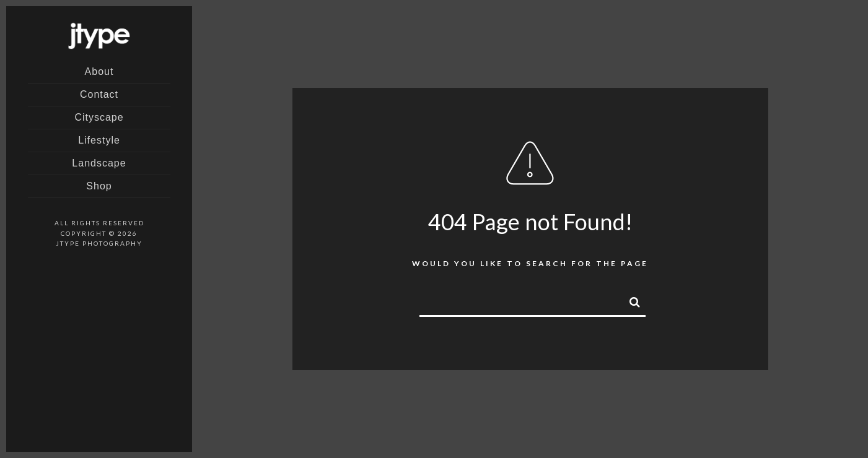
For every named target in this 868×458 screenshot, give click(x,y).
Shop (99, 186)
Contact (99, 94)
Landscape (99, 163)
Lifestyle (99, 140)
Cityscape (99, 117)
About (99, 71)
